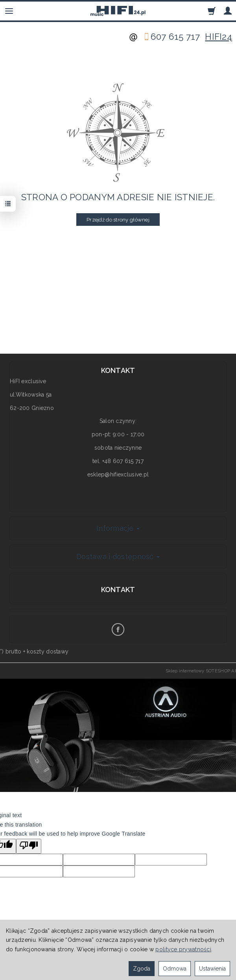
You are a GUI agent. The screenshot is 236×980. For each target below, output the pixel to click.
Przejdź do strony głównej (118, 220)
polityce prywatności (183, 949)
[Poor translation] (29, 846)
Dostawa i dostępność (118, 556)
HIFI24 (218, 37)
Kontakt (118, 590)
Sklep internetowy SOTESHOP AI (201, 671)
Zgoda (142, 969)
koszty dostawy (48, 651)
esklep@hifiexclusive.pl (118, 474)
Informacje (118, 528)
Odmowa (175, 969)
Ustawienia (212, 969)
